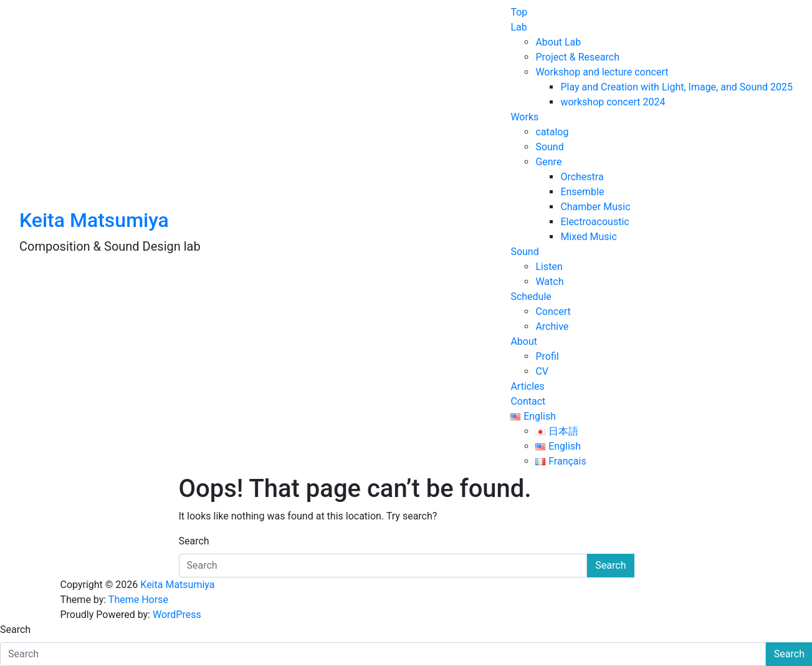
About (524, 341)
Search (194, 541)
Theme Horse (138, 600)
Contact (528, 401)
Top (519, 12)
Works (524, 117)
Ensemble (582, 192)
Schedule (531, 297)
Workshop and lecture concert (602, 72)
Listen (549, 267)
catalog (552, 132)
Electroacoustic (595, 222)
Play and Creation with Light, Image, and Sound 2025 (676, 87)
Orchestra (582, 177)
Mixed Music (588, 237)
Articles (527, 386)
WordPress (177, 615)
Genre (548, 162)
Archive (552, 326)
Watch (549, 282)
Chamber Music (595, 207)
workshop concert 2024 (613, 102)
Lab (518, 27)
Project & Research (577, 57)
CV (542, 371)
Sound (549, 147)
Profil (547, 356)
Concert (553, 311)
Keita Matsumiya (94, 220)
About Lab (558, 42)
